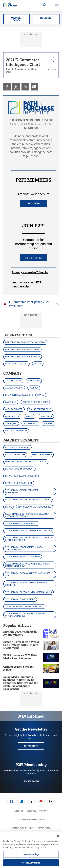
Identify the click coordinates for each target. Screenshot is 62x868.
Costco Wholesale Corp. (35, 402)
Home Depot (46, 416)
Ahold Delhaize (13, 381)
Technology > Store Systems (20, 599)
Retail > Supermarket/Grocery (21, 476)
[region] (31, 850)
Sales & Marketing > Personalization (24, 607)
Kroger (30, 416)
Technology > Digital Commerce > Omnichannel (23, 491)
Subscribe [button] (31, 746)
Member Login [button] (17, 19)
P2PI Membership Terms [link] (22, 828)
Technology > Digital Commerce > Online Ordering (26, 584)
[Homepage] (10, 5)
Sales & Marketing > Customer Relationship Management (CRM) (28, 565)
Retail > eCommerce (42, 455)
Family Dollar (12, 416)
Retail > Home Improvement (19, 469)
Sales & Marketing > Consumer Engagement (28, 500)
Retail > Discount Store (17, 447)
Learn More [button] (31, 781)
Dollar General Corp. (40, 409)
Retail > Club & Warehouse (19, 483)
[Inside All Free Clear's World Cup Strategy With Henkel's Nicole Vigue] (51, 645)
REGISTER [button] (34, 203)
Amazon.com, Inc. (14, 388)
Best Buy (34, 388)
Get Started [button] (33, 258)
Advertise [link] (31, 811)
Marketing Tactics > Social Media (23, 357)
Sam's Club (11, 402)
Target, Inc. (11, 424)
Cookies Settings (31, 854)
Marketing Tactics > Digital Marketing (25, 342)
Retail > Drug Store (15, 455)
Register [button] (46, 18)
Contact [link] (43, 811)
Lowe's (41, 395)
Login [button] (30, 272)
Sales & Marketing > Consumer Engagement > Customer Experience (29, 515)
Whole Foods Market (16, 431)
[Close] (58, 836)
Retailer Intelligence (16, 364)
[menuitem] (7, 87)
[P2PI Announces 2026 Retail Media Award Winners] (51, 657)
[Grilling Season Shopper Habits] (51, 669)
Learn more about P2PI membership (27, 284)
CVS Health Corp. (14, 409)
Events (38, 364)
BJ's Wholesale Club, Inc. (18, 395)
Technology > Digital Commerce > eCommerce (29, 531)
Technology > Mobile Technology (23, 557)
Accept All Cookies (31, 863)
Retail (8, 507)
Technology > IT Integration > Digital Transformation (24, 548)
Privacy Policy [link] (44, 828)
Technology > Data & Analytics (21, 523)
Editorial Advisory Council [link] (31, 819)
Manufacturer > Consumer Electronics (26, 462)
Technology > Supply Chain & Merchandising (29, 592)
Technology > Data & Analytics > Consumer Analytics (28, 574)
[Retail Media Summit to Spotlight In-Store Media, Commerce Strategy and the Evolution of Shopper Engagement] (51, 683)
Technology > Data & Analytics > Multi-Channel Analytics (25, 615)
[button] (57, 5)
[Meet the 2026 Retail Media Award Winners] (51, 633)
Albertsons (34, 381)
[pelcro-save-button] (53, 60)
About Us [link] (19, 811)
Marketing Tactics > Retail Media (22, 349)
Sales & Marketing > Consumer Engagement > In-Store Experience (29, 539)
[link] (7, 87)
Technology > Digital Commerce (35, 507)
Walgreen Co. (30, 424)
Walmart (49, 424)
